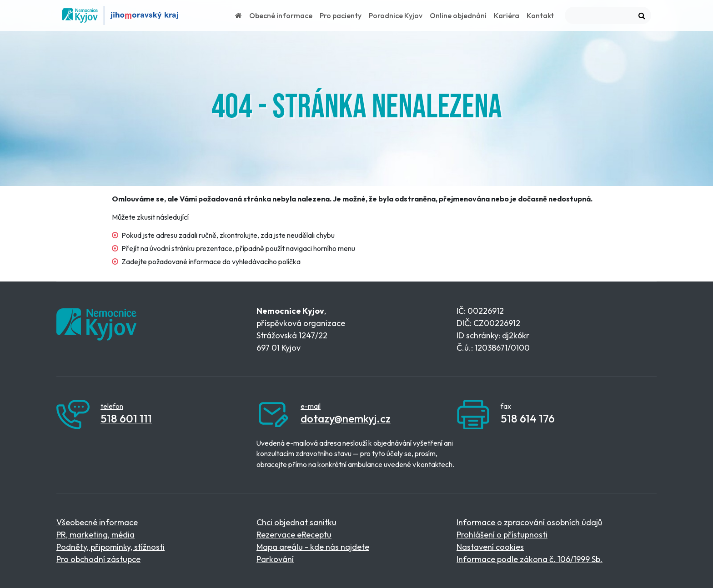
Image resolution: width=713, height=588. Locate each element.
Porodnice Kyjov (396, 15)
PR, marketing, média (95, 535)
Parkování (275, 559)
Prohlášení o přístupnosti (502, 535)
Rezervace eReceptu (294, 535)
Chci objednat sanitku (296, 522)
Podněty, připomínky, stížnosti (110, 547)
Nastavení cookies (490, 547)
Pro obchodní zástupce (98, 559)
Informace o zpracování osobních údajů (529, 522)
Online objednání (458, 15)
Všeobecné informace (97, 522)
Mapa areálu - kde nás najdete (313, 547)
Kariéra (507, 15)
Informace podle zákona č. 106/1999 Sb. (530, 559)
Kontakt (540, 15)
